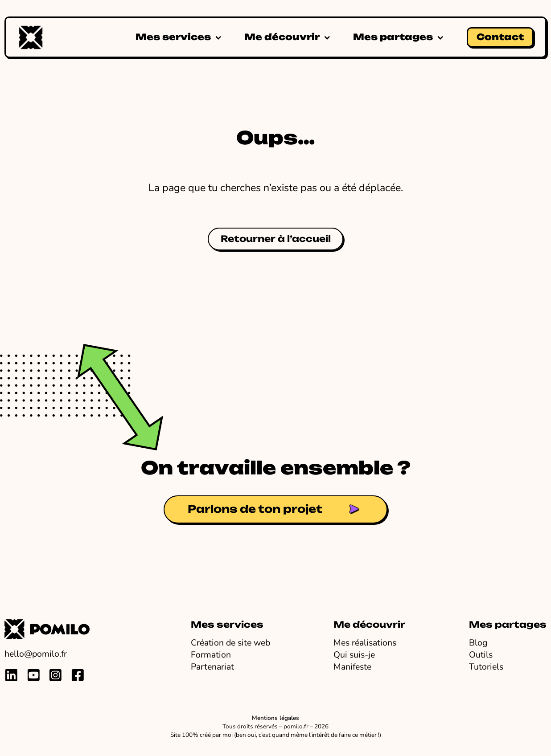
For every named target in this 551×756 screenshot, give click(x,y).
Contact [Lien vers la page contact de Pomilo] (500, 37)
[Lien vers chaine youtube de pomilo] (34, 675)
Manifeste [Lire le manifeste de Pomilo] (352, 667)
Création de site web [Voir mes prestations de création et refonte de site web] (230, 643)
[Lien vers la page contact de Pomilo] (275, 509)
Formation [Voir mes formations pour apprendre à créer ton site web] (211, 655)
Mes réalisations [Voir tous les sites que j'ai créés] (365, 643)
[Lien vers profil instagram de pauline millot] (56, 675)
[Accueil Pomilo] (31, 37)
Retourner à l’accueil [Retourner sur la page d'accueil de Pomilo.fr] (276, 239)
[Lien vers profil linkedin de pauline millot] (11, 675)
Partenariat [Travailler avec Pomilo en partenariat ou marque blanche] (212, 667)
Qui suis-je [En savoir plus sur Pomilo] (354, 655)
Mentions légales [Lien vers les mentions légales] (275, 718)
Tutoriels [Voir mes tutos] (486, 667)
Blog (478, 643)
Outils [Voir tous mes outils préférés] (481, 655)
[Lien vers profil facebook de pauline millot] (78, 675)
